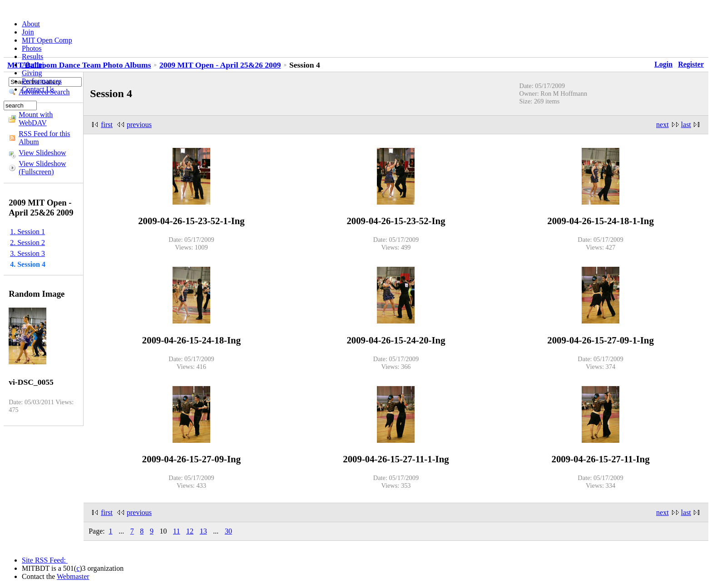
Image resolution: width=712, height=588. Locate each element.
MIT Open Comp (47, 40)
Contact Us (38, 89)
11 (176, 531)
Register (691, 64)
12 (190, 531)
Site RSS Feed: (45, 560)
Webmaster (73, 576)
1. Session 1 (27, 232)
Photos (32, 48)
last (686, 125)
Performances (42, 81)
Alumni (33, 65)
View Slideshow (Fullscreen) (42, 168)
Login (663, 64)
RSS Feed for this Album (44, 138)
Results (32, 56)
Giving (32, 73)
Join (28, 32)
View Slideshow (42, 153)
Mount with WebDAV (36, 119)
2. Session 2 (27, 243)
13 (203, 531)
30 (228, 531)
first (107, 125)
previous (139, 125)
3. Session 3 (27, 253)
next (663, 125)
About (31, 24)
